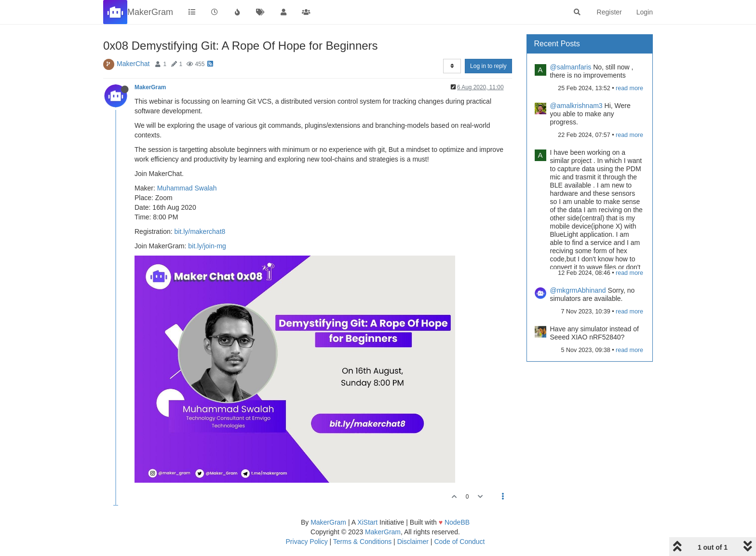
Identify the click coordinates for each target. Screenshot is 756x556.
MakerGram (150, 87)
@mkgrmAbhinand (578, 290)
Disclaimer (413, 542)
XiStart (367, 522)
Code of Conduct (459, 542)
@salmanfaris (571, 67)
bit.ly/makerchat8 (200, 231)
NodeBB (457, 522)
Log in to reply (488, 66)
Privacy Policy (307, 542)
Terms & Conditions (362, 542)
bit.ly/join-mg (207, 246)
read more (629, 88)
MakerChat (133, 64)
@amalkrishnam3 (576, 106)
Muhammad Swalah (187, 188)
